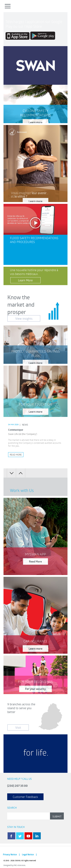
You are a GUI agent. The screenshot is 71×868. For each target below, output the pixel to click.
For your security (35, 689)
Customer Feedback (25, 797)
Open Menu (8, 6)
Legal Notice (28, 854)
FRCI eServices (19, 865)
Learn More (25, 280)
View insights (24, 318)
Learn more (35, 122)
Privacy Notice (10, 854)
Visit (18, 727)
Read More (16, 455)
